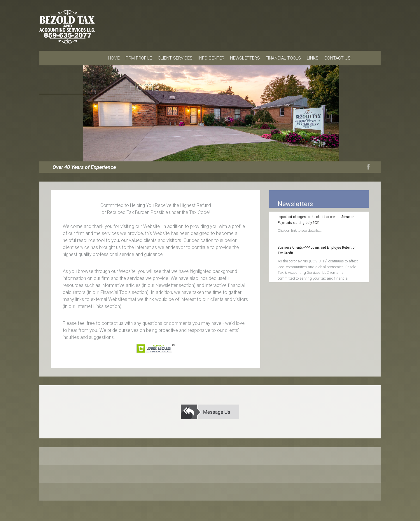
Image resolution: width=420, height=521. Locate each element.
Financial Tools (283, 58)
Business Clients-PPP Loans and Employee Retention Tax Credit (317, 250)
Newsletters (245, 58)
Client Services (175, 58)
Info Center (211, 58)
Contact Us (337, 58)
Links (313, 58)
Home (114, 58)
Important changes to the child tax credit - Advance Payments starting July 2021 (316, 220)
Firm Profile (139, 58)
